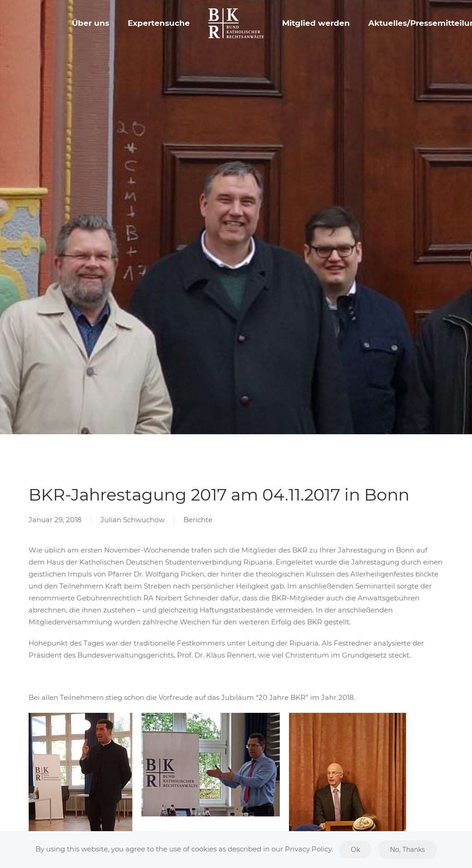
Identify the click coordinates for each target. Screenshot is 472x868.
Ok (355, 850)
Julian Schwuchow (133, 520)
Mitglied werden (316, 23)
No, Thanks (407, 850)
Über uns (91, 23)
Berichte (198, 520)
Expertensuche (159, 23)
